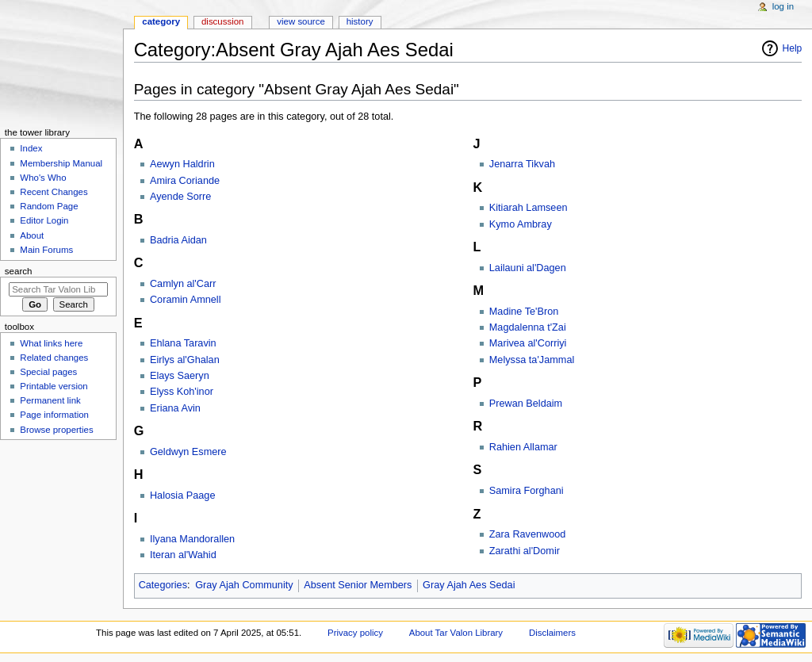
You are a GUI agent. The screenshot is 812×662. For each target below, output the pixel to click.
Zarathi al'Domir (525, 551)
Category (161, 21)
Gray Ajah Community (244, 585)
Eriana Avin (175, 408)
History (360, 21)
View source (301, 21)
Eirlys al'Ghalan (185, 360)
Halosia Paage (183, 496)
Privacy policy (355, 633)
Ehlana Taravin (183, 343)
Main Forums (46, 250)
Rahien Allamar (523, 447)
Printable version (54, 386)
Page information (54, 415)
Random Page (49, 206)
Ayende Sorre (180, 197)
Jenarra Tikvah (522, 164)
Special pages (48, 372)
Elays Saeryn (180, 376)
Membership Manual (61, 163)
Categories (163, 585)
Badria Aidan (178, 240)
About (32, 235)
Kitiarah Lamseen (529, 208)
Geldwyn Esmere (188, 452)
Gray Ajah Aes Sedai (469, 585)
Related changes (54, 358)
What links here (51, 343)
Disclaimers (552, 633)
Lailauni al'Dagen (528, 268)
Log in (783, 6)
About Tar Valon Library (456, 633)
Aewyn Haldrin (182, 164)
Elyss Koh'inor (182, 392)
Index (31, 148)
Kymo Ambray (521, 224)
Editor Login (44, 220)
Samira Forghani (527, 491)
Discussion (222, 21)
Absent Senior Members (358, 585)
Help (793, 48)
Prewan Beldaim (526, 404)
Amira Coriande (185, 181)
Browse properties (56, 430)
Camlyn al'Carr (183, 284)
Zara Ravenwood (528, 534)
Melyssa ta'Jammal (532, 360)
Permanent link (50, 400)
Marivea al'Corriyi (528, 343)
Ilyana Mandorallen (192, 539)
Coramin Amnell (186, 300)
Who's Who (43, 178)
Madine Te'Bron (524, 312)
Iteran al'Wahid (183, 555)
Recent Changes (54, 192)
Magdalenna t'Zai (528, 327)
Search (19, 271)
